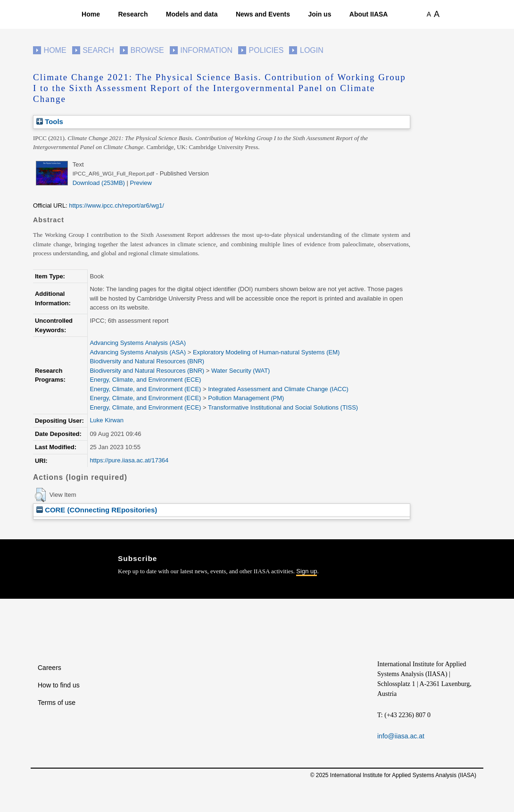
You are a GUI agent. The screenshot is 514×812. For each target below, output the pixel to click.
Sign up (307, 571)
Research (133, 14)
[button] (40, 495)
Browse (147, 50)
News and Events (263, 14)
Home (91, 14)
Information (206, 50)
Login (312, 50)
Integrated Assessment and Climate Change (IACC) (278, 389)
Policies (266, 50)
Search (98, 50)
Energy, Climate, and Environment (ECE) (145, 380)
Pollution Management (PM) (246, 398)
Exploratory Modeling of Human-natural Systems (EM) (266, 352)
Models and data (192, 14)
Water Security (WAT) (240, 371)
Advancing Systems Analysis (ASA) (138, 343)
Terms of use (57, 703)
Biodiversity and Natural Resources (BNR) (147, 361)
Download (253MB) (99, 183)
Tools (50, 121)
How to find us (59, 685)
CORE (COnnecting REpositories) (97, 510)
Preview (141, 183)
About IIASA (369, 14)
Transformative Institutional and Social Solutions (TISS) (283, 407)
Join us (319, 14)
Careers (50, 668)
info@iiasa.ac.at (401, 736)
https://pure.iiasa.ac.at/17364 (129, 460)
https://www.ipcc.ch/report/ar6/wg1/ (116, 205)
